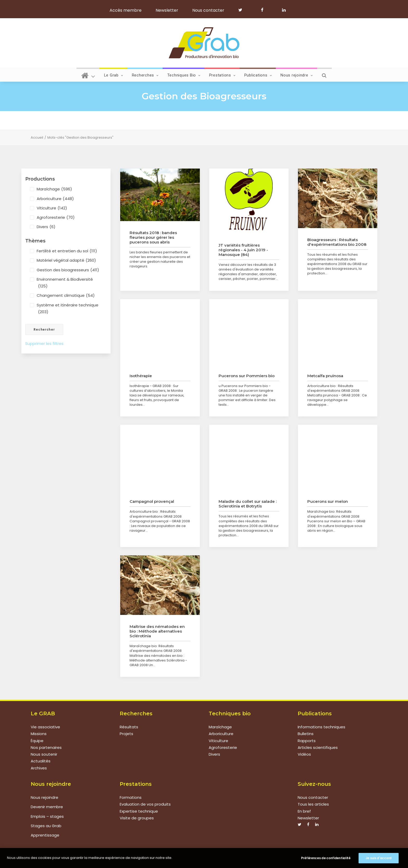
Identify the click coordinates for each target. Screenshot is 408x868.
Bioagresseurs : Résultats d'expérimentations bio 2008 (337, 242)
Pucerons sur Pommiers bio (247, 376)
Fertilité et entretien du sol (67, 251)
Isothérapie (141, 376)
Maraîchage (54, 189)
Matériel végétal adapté (66, 260)
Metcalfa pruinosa (325, 376)
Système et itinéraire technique (68, 309)
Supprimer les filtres (44, 343)
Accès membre (126, 10)
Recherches (145, 75)
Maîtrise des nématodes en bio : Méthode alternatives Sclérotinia (157, 631)
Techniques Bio (184, 75)
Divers (46, 227)
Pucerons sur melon (328, 501)
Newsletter (167, 10)
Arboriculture (55, 199)
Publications (258, 75)
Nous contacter (208, 10)
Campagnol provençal (152, 501)
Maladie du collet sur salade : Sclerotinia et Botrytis (248, 504)
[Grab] (204, 43)
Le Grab (114, 75)
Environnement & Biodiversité (65, 283)
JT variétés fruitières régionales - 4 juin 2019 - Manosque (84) (243, 250)
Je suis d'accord (379, 858)
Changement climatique (66, 295)
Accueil (37, 137)
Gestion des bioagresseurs (68, 270)
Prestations (222, 75)
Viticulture (52, 208)
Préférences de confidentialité (326, 858)
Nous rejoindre (297, 75)
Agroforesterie (56, 217)
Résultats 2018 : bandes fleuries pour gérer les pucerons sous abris (153, 237)
